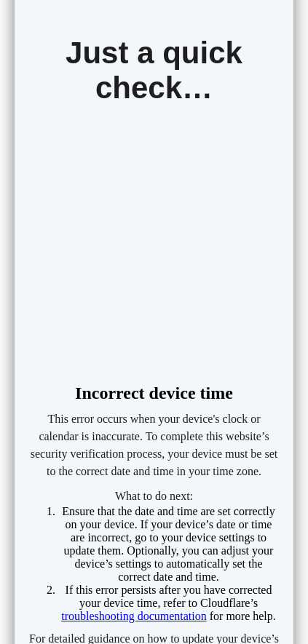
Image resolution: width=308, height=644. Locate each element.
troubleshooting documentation (134, 616)
